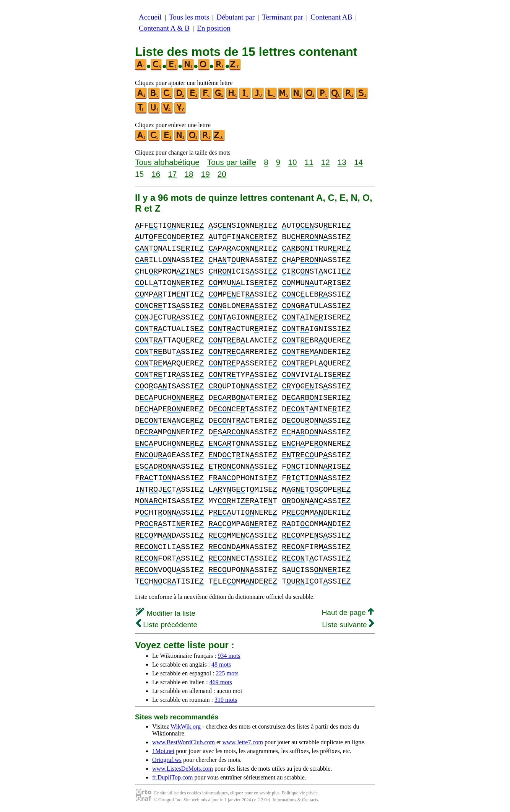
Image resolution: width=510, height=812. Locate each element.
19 (205, 174)
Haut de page (348, 612)
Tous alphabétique (167, 162)
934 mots (229, 656)
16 (156, 174)
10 (292, 162)
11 (309, 162)
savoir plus (270, 793)
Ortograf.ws (167, 760)
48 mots (221, 664)
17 (172, 174)
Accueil (150, 17)
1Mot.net (163, 751)
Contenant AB (331, 17)
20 (222, 174)
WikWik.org (186, 726)
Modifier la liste (166, 613)
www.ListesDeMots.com (183, 769)
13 (342, 162)
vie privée (309, 793)
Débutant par (236, 17)
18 (189, 174)
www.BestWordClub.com (184, 742)
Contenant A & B (164, 28)
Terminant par (283, 17)
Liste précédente (167, 625)
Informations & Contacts (295, 800)
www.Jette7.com (243, 742)
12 (326, 162)
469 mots (221, 682)
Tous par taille (232, 162)
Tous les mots (189, 17)
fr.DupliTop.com (172, 777)
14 (358, 162)
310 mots (226, 700)
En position (214, 28)
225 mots (227, 673)
